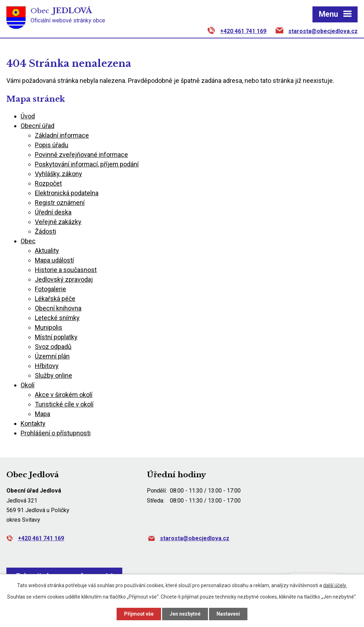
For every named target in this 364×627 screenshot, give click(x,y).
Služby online (53, 375)
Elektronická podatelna (67, 193)
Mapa (42, 414)
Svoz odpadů (53, 347)
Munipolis (49, 327)
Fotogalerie (50, 289)
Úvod (28, 116)
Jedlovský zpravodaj (64, 279)
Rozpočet (48, 183)
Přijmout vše (139, 614)
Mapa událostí (54, 260)
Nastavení (228, 614)
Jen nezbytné (185, 614)
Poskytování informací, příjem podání (87, 164)
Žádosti (45, 231)
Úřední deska (53, 212)
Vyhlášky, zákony (58, 174)
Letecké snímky (57, 318)
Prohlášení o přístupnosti (56, 433)
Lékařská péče (55, 299)
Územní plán (52, 356)
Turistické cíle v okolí (64, 404)
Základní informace (62, 135)
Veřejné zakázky (58, 222)
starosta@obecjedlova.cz (323, 31)
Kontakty (33, 423)
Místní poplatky (56, 337)
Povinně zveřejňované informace (81, 155)
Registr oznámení (60, 203)
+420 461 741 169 (243, 31)
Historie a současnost (66, 270)
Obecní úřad (38, 126)
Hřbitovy (47, 366)
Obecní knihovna (58, 308)
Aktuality (47, 251)
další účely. (335, 585)
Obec (28, 241)
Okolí (28, 385)
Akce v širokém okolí (64, 395)
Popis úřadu (52, 145)
